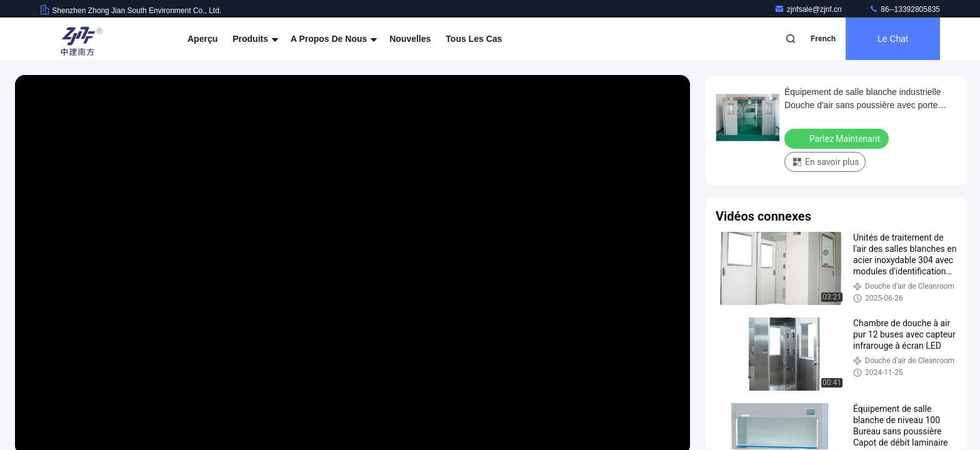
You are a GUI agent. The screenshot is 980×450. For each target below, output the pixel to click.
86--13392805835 (904, 9)
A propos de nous (332, 39)
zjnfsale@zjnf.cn (809, 9)
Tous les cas (474, 39)
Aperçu (202, 39)
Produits (254, 39)
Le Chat (893, 39)
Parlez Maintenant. (838, 138)
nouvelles (410, 39)
